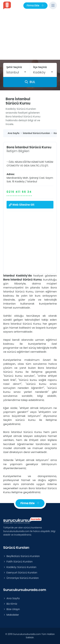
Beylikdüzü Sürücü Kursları (21, 556)
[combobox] (17, 72)
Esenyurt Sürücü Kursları (20, 573)
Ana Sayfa (11, 598)
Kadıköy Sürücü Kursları (20, 567)
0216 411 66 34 (19, 192)
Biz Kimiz (10, 604)
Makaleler (11, 615)
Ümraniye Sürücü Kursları (21, 578)
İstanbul (32, 182)
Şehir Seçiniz (14, 67)
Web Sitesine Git (22, 205)
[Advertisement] (30, 36)
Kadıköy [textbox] (39, 72)
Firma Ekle (35, 6)
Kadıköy (20, 182)
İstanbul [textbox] (13, 72)
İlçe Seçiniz (40, 67)
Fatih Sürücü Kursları (18, 562)
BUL (30, 82)
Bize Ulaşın (12, 609)
